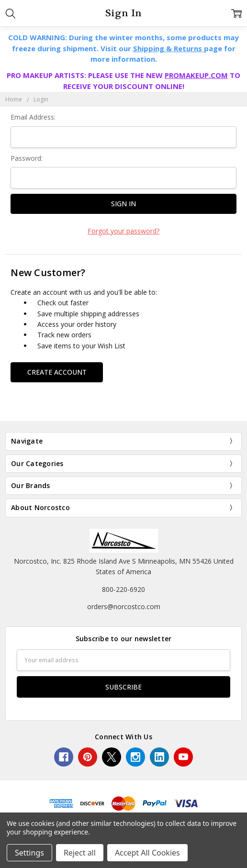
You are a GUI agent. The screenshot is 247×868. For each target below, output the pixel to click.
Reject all (80, 853)
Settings (29, 853)
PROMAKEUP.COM (196, 75)
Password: (27, 158)
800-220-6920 (123, 589)
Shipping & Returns (168, 48)
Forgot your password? (123, 231)
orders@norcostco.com (124, 606)
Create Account (57, 372)
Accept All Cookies (147, 853)
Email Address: (33, 117)
